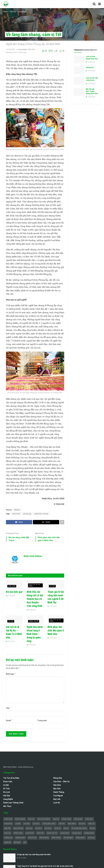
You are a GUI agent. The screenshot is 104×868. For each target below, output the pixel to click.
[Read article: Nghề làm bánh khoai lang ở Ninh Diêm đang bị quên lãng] (35, 620)
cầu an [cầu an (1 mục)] (62, 824)
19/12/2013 (10, 642)
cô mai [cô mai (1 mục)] (27, 824)
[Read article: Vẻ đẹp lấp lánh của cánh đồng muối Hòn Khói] (9, 858)
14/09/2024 (52, 638)
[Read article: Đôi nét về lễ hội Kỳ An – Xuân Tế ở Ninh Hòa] (14, 620)
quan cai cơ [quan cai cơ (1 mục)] (52, 833)
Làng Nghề (22, 12)
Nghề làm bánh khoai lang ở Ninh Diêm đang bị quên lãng (35, 634)
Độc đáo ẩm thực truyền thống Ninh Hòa (92, 91)
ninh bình (16, 514)
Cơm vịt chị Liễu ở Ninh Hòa (92, 79)
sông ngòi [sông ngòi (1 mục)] (77, 833)
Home (5, 12)
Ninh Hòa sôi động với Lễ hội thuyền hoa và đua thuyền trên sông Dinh (35, 599)
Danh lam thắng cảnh (13, 803)
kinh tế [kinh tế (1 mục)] (58, 829)
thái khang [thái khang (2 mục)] (44, 838)
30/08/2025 (31, 610)
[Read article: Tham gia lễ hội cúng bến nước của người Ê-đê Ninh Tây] (56, 585)
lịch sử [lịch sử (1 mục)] (8, 833)
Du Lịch (7, 793)
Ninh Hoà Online (33, 556)
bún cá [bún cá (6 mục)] (31, 819)
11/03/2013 (52, 607)
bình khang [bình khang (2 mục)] (20, 819)
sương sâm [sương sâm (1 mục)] (20, 838)
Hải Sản (7, 796)
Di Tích (6, 789)
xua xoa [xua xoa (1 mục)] (91, 838)
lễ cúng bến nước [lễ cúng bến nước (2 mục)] (79, 829)
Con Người (58, 796)
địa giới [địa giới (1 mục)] (17, 843)
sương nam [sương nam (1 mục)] (89, 833)
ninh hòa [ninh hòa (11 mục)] (30, 833)
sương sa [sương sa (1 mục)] (8, 838)
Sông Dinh (90, 67)
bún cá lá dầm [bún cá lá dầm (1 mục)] (44, 819)
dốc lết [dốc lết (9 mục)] (7, 829)
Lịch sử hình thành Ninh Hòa (92, 58)
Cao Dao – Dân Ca (61, 782)
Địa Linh (57, 800)
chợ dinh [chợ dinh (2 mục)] (8, 824)
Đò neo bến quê (14, 592)
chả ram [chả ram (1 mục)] (89, 819)
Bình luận (11, 675)
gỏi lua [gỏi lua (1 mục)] (29, 829)
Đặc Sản (57, 789)
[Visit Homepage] (6, 4)
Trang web (42, 721)
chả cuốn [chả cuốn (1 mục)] (78, 819)
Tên (9, 709)
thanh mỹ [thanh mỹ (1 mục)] (32, 838)
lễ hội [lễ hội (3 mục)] (92, 829)
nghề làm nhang (41, 514)
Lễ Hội (52, 586)
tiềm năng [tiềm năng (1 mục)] (56, 838)
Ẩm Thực (7, 807)
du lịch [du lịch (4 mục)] (82, 824)
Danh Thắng (59, 793)
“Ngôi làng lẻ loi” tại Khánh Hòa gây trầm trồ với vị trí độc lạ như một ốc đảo (45, 866)
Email (9, 721)
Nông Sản (58, 779)
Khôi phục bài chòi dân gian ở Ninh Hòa (56, 631)
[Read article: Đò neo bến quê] (14, 585)
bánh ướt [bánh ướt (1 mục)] (8, 819)
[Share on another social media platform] (62, 522)
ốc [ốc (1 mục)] (25, 843)
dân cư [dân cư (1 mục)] (91, 824)
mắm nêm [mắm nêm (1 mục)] (18, 833)
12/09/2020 (10, 49)
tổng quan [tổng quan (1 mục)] (80, 838)
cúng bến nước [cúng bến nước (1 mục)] (49, 824)
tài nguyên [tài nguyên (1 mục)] (68, 838)
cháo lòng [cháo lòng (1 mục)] (66, 819)
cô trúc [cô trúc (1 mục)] (36, 824)
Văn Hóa (13, 12)
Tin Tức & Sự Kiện (35, 586)
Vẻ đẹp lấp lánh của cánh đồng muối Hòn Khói (34, 855)
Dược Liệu (8, 782)
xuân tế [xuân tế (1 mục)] (8, 843)
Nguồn (17, 510)
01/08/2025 (10, 596)
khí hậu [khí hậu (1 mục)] (48, 829)
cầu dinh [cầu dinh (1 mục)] (72, 824)
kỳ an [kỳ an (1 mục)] (66, 829)
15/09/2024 (31, 645)
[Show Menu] (99, 4)
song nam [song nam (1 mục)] (65, 833)
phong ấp (27, 514)
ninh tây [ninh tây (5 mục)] (40, 833)
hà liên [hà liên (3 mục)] (39, 829)
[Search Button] (94, 4)
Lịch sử (57, 803)
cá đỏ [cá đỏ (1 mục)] (18, 824)
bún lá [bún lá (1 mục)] (56, 819)
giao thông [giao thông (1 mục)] (18, 829)
